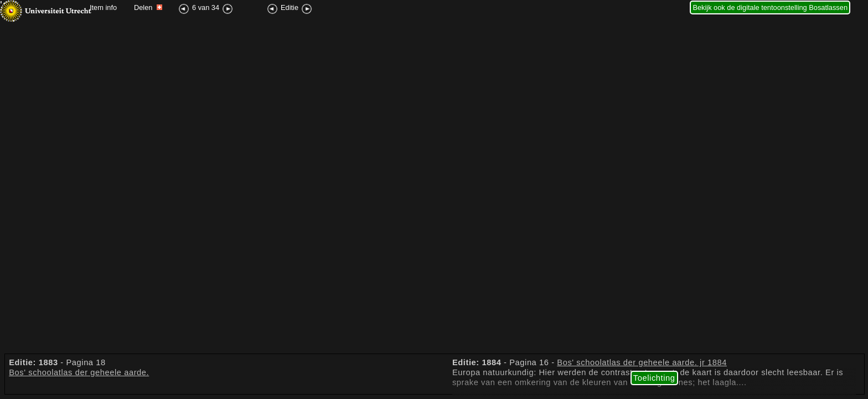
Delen (148, 7)
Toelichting (654, 378)
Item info (103, 7)
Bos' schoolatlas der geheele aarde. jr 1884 (642, 362)
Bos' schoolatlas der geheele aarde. (79, 372)
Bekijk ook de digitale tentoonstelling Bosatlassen (770, 7)
